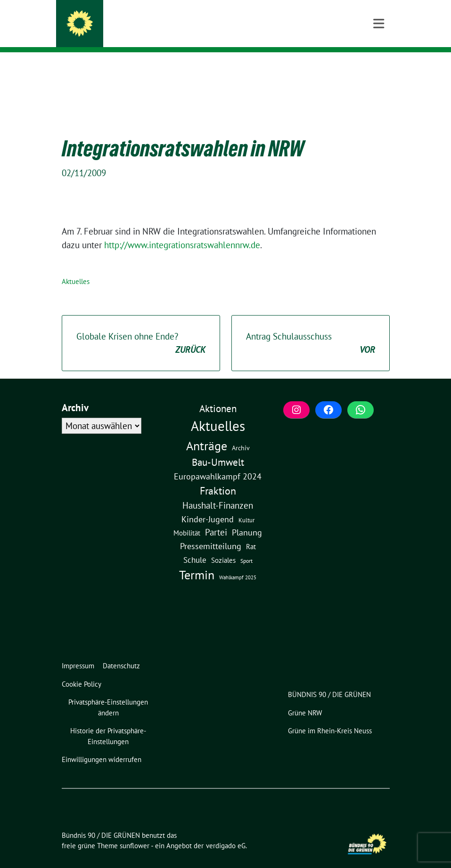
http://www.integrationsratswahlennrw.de (182, 230)
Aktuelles (76, 267)
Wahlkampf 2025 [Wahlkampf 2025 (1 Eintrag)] (238, 563)
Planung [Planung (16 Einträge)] (247, 518)
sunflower (135, 831)
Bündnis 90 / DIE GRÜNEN (155, 20)
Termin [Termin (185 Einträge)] (197, 560)
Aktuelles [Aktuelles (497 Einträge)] (218, 411)
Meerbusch (119, 33)
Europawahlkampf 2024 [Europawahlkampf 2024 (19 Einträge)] (218, 462)
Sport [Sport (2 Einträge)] (246, 546)
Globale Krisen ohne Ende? (141, 329)
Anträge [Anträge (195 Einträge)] (207, 431)
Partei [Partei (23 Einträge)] (216, 518)
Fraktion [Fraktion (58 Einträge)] (218, 476)
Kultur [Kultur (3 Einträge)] (246, 506)
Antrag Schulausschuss (311, 329)
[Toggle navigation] (379, 68)
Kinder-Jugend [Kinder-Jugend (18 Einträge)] (208, 504)
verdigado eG (226, 831)
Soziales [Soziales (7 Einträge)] (223, 545)
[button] (110, 693)
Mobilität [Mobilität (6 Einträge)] (187, 518)
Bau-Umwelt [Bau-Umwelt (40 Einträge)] (218, 448)
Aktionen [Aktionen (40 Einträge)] (218, 394)
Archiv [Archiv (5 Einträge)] (241, 433)
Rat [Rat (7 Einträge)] (251, 532)
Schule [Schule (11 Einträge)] (195, 545)
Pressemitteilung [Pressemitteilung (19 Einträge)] (211, 531)
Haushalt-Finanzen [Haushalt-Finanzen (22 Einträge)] (218, 491)
